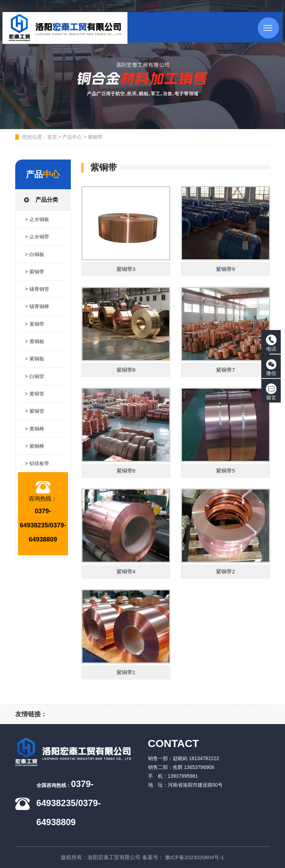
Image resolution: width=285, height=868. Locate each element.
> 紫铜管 (35, 418)
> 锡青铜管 (37, 292)
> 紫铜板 (35, 364)
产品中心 (72, 137)
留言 (271, 392)
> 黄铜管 (35, 400)
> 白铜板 (35, 256)
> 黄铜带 (35, 328)
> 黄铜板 (35, 346)
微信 (271, 368)
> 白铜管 (35, 382)
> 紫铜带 (35, 274)
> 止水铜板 (37, 220)
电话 (271, 343)
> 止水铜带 (37, 238)
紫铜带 (95, 137)
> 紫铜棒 (35, 454)
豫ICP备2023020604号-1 (195, 857)
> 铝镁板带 (37, 472)
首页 (52, 137)
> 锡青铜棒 (37, 310)
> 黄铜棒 (35, 436)
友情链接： (31, 714)
